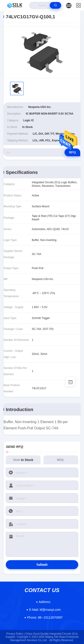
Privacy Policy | (15, 634)
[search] (55, 5)
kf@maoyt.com (45, 610)
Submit (42, 565)
